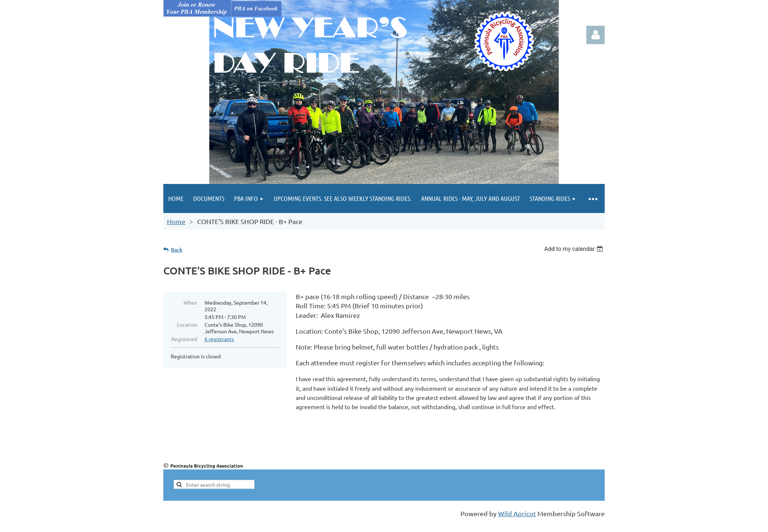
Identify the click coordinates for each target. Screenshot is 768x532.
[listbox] (574, 249)
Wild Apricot (517, 513)
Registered (184, 339)
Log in (595, 35)
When (190, 302)
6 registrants (219, 339)
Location (187, 324)
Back (177, 250)
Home (176, 221)
